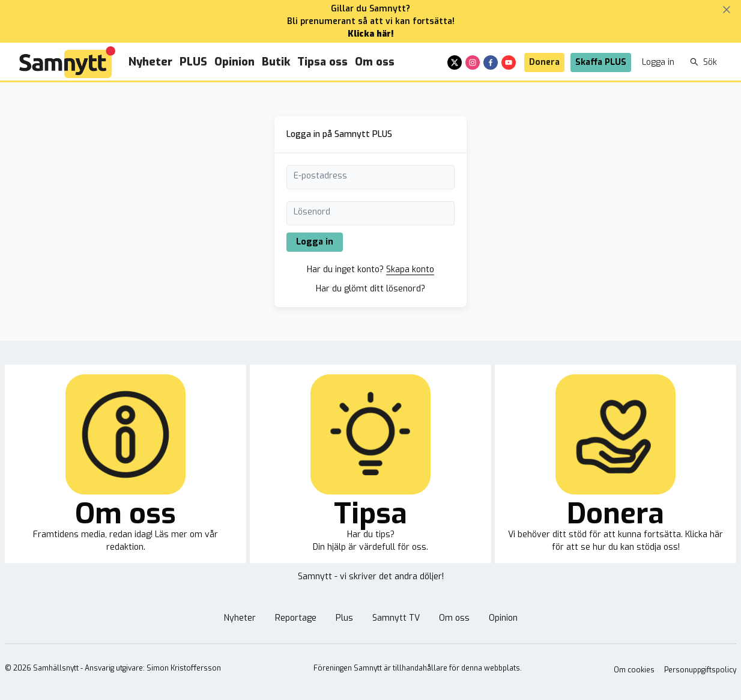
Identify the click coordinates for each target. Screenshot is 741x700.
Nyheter (150, 62)
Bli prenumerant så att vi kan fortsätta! (371, 21)
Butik (276, 62)
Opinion (234, 62)
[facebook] (491, 62)
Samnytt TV (396, 618)
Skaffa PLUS (601, 62)
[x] (455, 62)
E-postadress (320, 176)
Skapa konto (410, 269)
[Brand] (67, 62)
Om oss (375, 62)
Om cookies (634, 670)
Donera (544, 62)
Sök (703, 62)
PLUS (193, 62)
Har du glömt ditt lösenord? (370, 289)
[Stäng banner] (727, 10)
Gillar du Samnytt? (370, 9)
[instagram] (473, 62)
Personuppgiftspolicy (700, 670)
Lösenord (312, 212)
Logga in (658, 62)
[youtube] (509, 62)
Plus (344, 618)
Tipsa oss (322, 62)
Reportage (296, 618)
